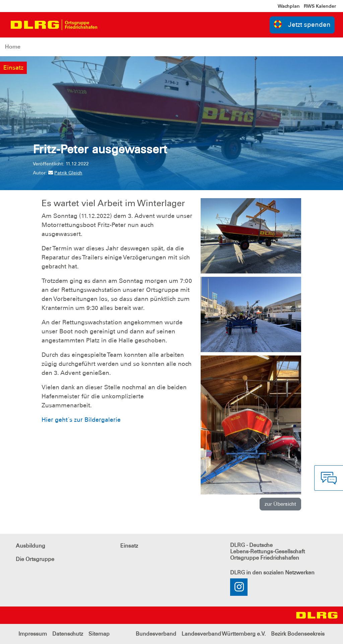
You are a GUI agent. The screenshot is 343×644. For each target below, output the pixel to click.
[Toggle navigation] (108, 25)
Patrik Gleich (65, 173)
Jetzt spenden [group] (302, 24)
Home (13, 47)
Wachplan (289, 6)
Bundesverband (156, 634)
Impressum (33, 634)
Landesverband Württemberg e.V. (224, 634)
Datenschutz (68, 634)
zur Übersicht (280, 504)
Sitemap (99, 634)
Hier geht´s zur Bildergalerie (81, 420)
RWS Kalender (320, 6)
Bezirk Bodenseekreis (298, 634)
